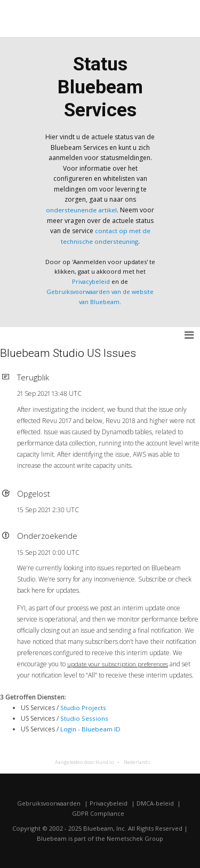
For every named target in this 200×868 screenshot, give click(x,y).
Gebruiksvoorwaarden (48, 802)
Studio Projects (83, 707)
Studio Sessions (84, 717)
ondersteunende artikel (81, 210)
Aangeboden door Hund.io (84, 761)
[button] (190, 335)
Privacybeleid (91, 281)
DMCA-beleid (157, 802)
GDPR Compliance (98, 812)
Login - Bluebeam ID (91, 728)
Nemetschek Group (135, 837)
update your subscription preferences (121, 663)
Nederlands (137, 761)
